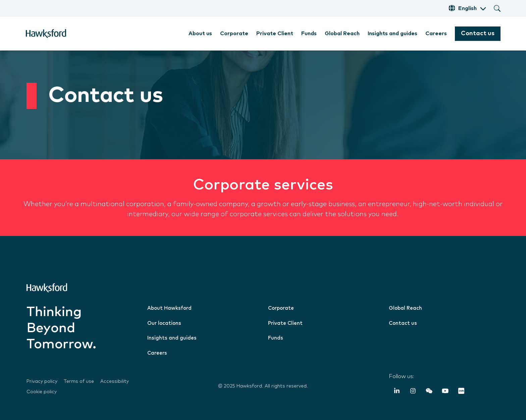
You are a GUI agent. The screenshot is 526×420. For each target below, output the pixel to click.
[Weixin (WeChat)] (429, 392)
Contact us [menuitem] (403, 323)
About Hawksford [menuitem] (169, 308)
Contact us (478, 34)
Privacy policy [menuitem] (42, 381)
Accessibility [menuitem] (115, 381)
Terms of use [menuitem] (79, 381)
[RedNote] (461, 392)
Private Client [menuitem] (275, 34)
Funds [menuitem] (309, 34)
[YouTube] (445, 392)
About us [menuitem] (200, 34)
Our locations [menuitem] (164, 323)
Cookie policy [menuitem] (42, 392)
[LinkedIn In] (397, 392)
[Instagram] (413, 392)
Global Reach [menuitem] (342, 34)
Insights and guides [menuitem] (392, 34)
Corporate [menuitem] (234, 34)
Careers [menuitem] (436, 34)
